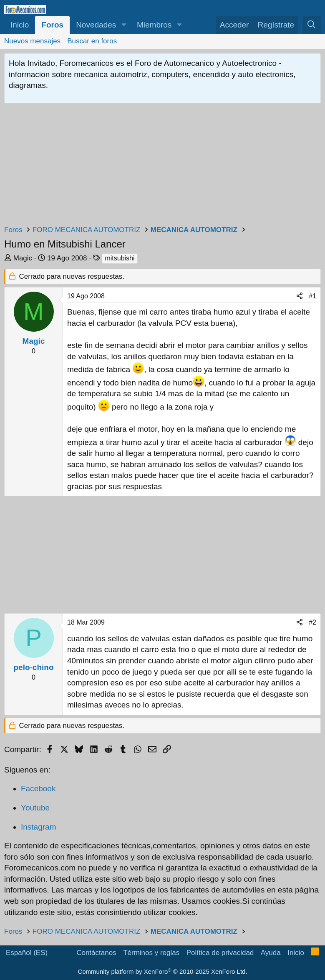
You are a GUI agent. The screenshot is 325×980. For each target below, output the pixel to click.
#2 (312, 622)
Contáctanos (96, 953)
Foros (52, 25)
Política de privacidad (220, 953)
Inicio (20, 25)
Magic (23, 258)
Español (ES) (27, 953)
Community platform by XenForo (162, 971)
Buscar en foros (92, 41)
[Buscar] (312, 25)
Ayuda (271, 953)
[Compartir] (300, 296)
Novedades (96, 25)
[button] (124, 25)
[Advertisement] (162, 166)
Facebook (38, 789)
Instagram (38, 827)
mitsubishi (120, 258)
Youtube (35, 808)
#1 (312, 296)
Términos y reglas (151, 953)
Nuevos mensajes (32, 41)
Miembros (154, 25)
